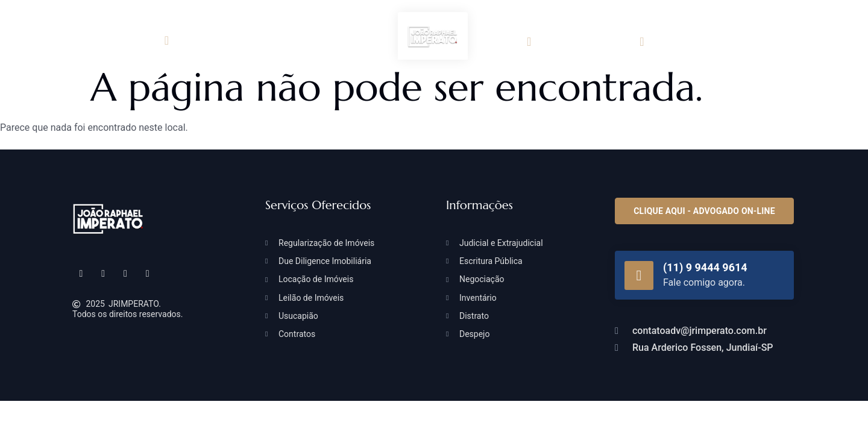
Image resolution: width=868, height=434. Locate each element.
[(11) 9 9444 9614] (639, 275)
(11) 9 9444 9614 (705, 267)
